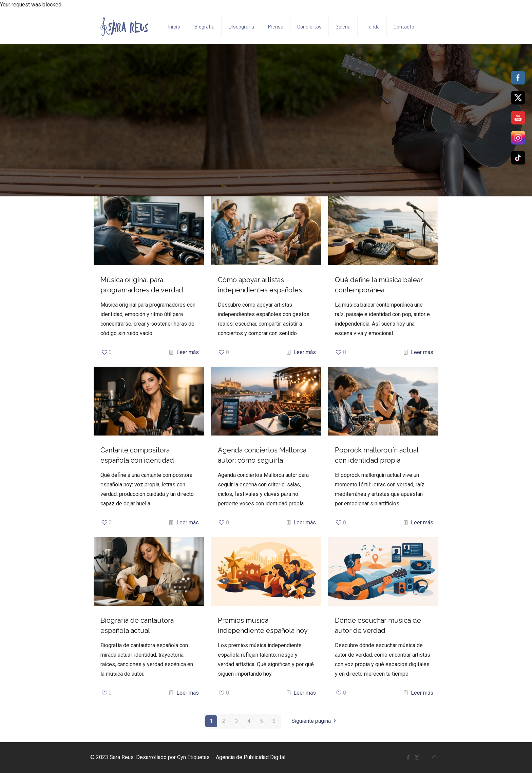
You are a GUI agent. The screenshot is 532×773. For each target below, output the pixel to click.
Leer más (188, 352)
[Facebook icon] (408, 757)
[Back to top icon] (435, 757)
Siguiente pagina (315, 721)
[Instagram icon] (417, 757)
